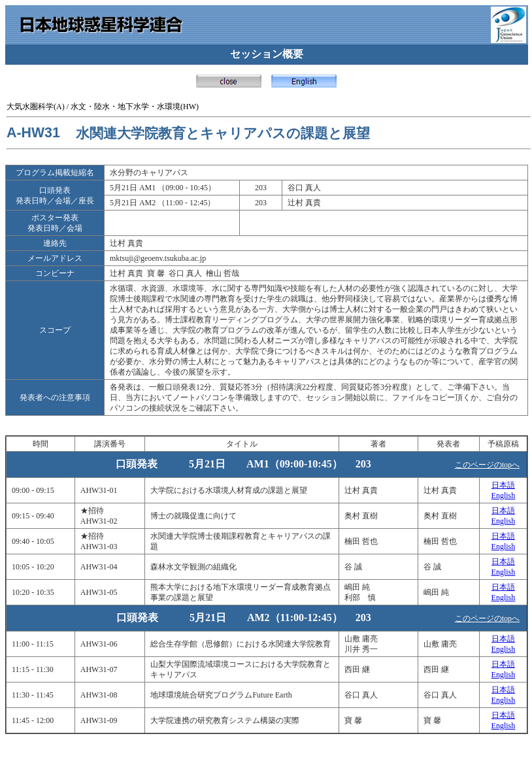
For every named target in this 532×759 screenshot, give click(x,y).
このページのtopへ (487, 465)
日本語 (503, 485)
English (504, 496)
